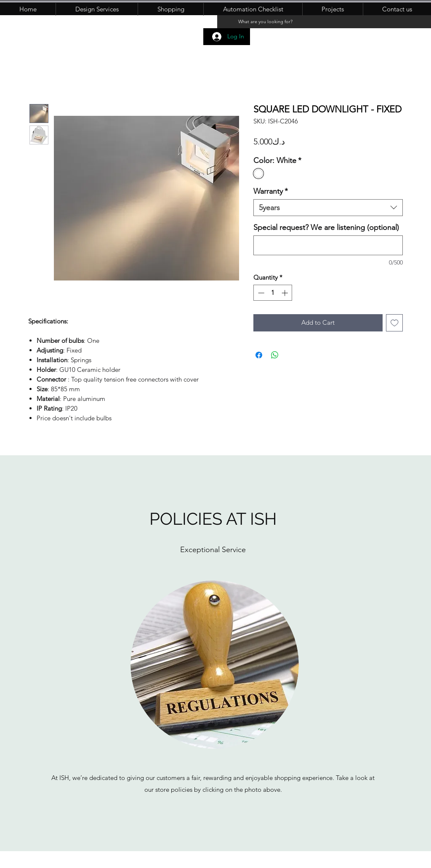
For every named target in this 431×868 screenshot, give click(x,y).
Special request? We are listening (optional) (326, 227)
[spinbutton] (273, 293)
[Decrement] (260, 293)
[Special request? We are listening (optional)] (328, 245)
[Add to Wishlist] (395, 323)
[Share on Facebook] (259, 355)
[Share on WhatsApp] (275, 355)
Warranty (271, 191)
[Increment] (286, 293)
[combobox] (328, 208)
